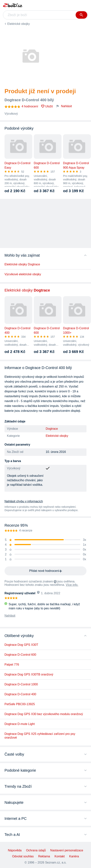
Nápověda (15, 850)
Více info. (72, 585)
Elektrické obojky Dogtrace (22, 264)
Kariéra (74, 856)
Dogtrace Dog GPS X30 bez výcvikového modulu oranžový (44, 714)
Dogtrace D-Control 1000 (21, 684)
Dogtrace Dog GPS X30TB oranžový (29, 674)
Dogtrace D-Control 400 (20, 694)
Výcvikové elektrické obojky (23, 274)
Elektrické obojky (19, 24)
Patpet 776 (12, 665)
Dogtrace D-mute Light (20, 724)
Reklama (44, 856)
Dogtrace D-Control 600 (20, 655)
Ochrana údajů (36, 850)
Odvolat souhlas (23, 856)
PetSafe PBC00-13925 (20, 704)
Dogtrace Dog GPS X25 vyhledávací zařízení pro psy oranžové (40, 736)
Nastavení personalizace (67, 850)
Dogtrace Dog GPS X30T (21, 645)
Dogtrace (52, 429)
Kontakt (60, 856)
